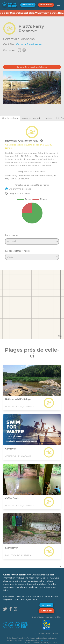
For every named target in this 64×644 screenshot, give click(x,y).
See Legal (44, 640)
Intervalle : (12, 235)
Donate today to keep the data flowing (32, 67)
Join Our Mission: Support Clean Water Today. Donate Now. (32, 13)
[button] (59, 5)
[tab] (10, 118)
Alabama (28, 39)
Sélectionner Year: (18, 251)
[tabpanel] (32, 191)
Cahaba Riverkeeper (29, 44)
